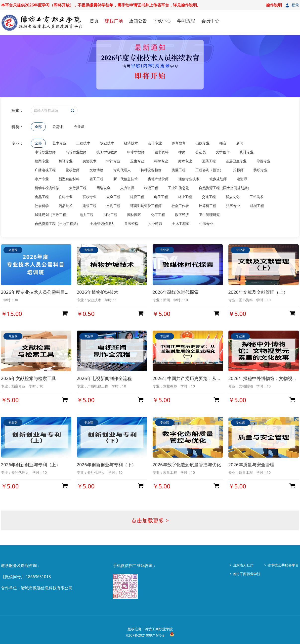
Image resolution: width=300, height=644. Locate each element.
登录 (295, 5)
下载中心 (162, 21)
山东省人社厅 (243, 565)
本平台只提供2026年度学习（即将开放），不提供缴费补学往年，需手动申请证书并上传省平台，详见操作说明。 (101, 5)
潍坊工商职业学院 (247, 574)
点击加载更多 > (150, 520)
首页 (94, 21)
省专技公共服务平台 (283, 565)
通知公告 (138, 21)
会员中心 (210, 21)
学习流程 (186, 21)
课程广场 (114, 21)
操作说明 (274, 5)
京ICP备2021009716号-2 (145, 635)
